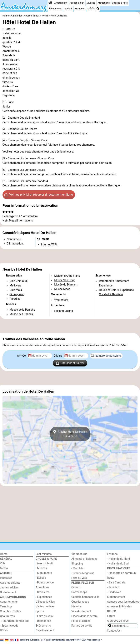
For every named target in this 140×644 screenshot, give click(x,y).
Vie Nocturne (79, 554)
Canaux (76, 587)
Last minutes (44, 554)
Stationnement (116, 597)
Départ (58, 356)
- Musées (41, 568)
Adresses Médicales (120, 607)
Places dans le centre (84, 616)
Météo (91, 9)
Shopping (77, 564)
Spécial (68, 9)
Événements (55, 9)
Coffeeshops (79, 592)
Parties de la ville (82, 626)
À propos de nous (118, 621)
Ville (3, 563)
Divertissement (45, 630)
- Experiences (44, 597)
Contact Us (114, 631)
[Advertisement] (70, 256)
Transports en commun (121, 573)
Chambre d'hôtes (10, 611)
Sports (40, 611)
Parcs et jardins (81, 621)
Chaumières (7, 616)
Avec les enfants (10, 583)
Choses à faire (120, 3)
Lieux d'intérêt (44, 563)
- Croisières (43, 592)
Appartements (9, 602)
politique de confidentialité (53, 640)
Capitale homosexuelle (85, 597)
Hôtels (4, 630)
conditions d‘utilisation (30, 640)
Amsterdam (61, 3)
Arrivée (22, 356)
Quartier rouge (80, 602)
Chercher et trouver (70, 363)
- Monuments (44, 573)
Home (4, 554)
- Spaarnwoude (9, 626)
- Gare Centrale (116, 583)
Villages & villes (45, 602)
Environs (112, 554)
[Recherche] (98, 9)
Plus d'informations (21, 221)
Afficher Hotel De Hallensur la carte (70, 434)
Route (111, 578)
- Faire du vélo (44, 616)
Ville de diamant (81, 611)
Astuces (6, 573)
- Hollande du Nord (119, 559)
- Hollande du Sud (118, 564)
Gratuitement (8, 592)
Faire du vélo (79, 578)
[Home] (50, 3)
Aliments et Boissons (84, 559)
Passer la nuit (77, 3)
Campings (6, 607)
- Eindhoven (114, 592)
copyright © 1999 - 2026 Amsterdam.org (83, 640)
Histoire (76, 607)
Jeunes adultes (9, 588)
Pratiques (80, 9)
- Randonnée (43, 621)
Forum (111, 616)
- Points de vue (45, 583)
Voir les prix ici (39, 195)
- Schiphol (113, 587)
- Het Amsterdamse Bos (15, 621)
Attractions (104, 3)
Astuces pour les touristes (123, 602)
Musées (91, 3)
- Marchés (77, 568)
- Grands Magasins (83, 573)
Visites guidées (45, 607)
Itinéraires (6, 578)
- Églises (41, 578)
